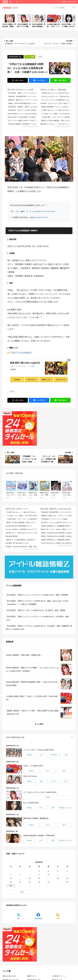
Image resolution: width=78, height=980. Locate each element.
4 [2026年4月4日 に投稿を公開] (58, 871)
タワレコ (54, 781)
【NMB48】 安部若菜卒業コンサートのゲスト (23, 96)
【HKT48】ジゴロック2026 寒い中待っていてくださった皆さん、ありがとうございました (57, 523)
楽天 (66, 755)
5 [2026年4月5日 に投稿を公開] (67, 871)
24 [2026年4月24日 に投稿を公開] (48, 882)
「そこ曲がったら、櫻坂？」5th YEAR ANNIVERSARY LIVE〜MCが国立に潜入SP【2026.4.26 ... (56, 114)
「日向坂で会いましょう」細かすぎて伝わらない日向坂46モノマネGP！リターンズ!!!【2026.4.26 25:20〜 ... (56, 93)
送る (62, 80)
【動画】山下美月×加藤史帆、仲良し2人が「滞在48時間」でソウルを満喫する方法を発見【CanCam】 (56, 121)
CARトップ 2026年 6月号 (33, 766)
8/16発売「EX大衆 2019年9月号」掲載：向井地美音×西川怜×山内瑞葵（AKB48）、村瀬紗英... (22, 547)
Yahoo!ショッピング (66, 808)
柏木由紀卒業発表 (12, 536)
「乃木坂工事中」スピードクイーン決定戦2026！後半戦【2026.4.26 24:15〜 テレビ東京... (22, 519)
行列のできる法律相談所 (21, 353)
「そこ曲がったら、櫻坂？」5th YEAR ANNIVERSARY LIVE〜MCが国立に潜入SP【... (22, 516)
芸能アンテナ (32, 976)
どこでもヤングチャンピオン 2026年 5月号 (40, 792)
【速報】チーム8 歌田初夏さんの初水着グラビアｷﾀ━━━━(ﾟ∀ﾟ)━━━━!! (22, 540)
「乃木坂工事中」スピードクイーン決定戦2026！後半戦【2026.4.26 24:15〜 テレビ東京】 (56, 117)
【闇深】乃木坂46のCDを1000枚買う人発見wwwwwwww (57, 533)
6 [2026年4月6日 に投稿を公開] (11, 875)
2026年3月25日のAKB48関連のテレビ (19, 526)
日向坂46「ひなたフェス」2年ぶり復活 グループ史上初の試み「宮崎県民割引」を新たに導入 (56, 103)
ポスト (19, 80)
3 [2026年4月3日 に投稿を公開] (48, 871)
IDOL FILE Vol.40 (30, 776)
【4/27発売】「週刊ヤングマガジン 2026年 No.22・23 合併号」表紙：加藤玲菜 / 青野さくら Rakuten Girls (39, 628)
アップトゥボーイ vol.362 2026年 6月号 (39, 750)
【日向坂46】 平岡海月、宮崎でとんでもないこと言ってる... (23, 107)
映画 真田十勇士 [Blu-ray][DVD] (25, 363)
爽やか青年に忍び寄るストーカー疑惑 (20, 90)
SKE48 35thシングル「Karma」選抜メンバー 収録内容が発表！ (57, 529)
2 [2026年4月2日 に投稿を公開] (39, 871)
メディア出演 (30, 57)
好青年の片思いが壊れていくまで (17, 509)
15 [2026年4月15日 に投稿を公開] (30, 878)
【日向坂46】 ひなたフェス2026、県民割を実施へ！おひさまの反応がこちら (23, 110)
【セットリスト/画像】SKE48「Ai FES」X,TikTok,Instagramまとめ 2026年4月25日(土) (23, 121)
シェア (40, 80)
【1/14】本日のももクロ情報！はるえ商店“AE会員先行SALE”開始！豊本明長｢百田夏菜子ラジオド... (57, 543)
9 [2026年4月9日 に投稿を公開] (39, 875)
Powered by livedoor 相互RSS (30, 127)
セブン (42, 755)
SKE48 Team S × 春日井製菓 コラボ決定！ (22, 117)
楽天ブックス (46, 380)
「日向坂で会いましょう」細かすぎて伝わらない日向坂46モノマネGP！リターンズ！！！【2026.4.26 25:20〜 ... (56, 110)
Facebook (38, 918)
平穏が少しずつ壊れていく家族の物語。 (54, 90)
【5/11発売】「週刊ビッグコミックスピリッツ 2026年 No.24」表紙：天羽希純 (23, 93)
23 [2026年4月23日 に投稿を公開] (39, 882)
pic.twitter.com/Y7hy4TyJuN (44, 211)
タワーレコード (61, 380)
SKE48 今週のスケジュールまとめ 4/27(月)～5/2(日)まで (23, 114)
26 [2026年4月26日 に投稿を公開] (67, 882)
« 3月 (22, 892)
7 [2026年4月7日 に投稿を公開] (20, 875)
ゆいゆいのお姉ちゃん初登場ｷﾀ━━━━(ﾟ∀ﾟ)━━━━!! (22, 529)
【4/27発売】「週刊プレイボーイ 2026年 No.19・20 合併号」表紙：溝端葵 (36, 610)
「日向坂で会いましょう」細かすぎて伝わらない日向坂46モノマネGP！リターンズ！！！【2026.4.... (22, 512)
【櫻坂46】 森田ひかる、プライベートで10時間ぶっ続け (23, 100)
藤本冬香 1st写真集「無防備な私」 (37, 818)
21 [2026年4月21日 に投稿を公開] (20, 882)
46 (11, 2)
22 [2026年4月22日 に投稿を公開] (30, 882)
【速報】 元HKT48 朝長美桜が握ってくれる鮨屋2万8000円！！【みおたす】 (23, 103)
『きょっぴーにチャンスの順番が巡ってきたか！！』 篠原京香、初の (56, 100)
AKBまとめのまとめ (9, 976)
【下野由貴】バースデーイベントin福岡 (54, 519)
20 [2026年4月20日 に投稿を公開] (11, 882)
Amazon (17, 380)
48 (5, 2)
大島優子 (40, 57)
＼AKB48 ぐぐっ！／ (59, 976)
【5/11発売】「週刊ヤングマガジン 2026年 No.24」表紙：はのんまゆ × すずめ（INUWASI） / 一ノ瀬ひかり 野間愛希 (37, 603)
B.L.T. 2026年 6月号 (31, 803)
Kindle (48, 797)
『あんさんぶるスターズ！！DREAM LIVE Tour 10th (56, 96)
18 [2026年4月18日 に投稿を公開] (58, 878)
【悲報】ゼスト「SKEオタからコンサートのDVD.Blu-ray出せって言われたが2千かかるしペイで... (22, 533)
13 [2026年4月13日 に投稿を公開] (11, 878)
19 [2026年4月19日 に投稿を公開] (67, 878)
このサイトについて (68, 2)
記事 (33, 366)
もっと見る (39, 724)
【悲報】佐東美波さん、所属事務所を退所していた (57, 526)
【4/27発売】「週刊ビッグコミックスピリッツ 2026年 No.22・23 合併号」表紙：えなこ (38, 618)
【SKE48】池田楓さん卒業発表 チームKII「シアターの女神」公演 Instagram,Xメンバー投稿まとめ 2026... (23, 124)
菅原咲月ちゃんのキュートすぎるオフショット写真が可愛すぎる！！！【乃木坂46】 (56, 124)
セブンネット (32, 380)
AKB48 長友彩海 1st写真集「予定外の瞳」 (40, 835)
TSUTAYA (54, 755)
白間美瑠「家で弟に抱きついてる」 (18, 543)
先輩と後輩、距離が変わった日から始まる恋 (55, 509)
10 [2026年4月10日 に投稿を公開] (48, 875)
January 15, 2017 (41, 217)
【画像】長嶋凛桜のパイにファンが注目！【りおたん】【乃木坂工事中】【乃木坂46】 (56, 107)
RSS (58, 918)
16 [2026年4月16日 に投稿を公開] (39, 878)
